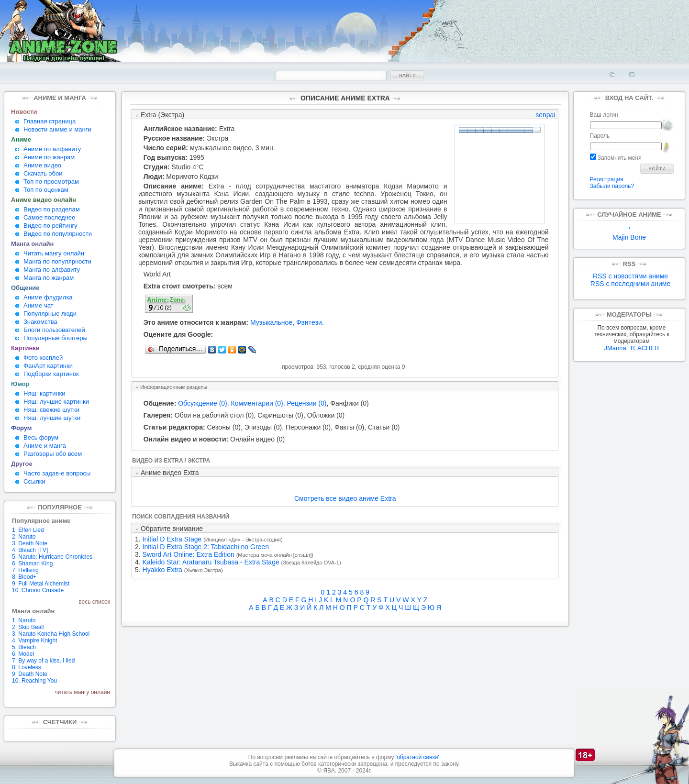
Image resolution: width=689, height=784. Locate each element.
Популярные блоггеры (56, 338)
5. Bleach (24, 647)
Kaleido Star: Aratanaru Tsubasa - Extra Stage (211, 562)
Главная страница (50, 121)
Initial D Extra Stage (172, 539)
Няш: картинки (44, 393)
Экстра (217, 138)
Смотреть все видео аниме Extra (345, 498)
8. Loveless (27, 667)
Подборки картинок (51, 374)
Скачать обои (43, 173)
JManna (615, 348)
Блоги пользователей (54, 330)
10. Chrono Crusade (38, 590)
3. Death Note (30, 543)
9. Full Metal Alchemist (41, 584)
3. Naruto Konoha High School (51, 634)
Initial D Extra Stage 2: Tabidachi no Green (206, 547)
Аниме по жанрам (49, 157)
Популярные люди (50, 314)
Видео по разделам (52, 209)
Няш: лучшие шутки (52, 418)
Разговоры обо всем (53, 454)
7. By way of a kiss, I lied (43, 661)
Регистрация (607, 179)
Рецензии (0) (307, 403)
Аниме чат (39, 305)
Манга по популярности (57, 261)
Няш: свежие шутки (51, 410)
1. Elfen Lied (28, 530)
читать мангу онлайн (83, 692)
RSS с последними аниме (630, 284)
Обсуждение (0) (203, 403)
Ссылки (34, 481)
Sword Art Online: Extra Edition (189, 554)
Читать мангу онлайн (54, 253)
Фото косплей (43, 358)
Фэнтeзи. (310, 322)
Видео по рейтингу (50, 226)
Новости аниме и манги (57, 129)
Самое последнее (49, 217)
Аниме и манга (45, 446)
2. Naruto (24, 537)
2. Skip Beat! (28, 627)
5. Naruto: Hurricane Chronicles (52, 557)
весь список (94, 602)
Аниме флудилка (48, 297)
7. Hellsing (25, 570)
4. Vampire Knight (35, 640)
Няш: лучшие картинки (56, 402)
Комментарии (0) (257, 403)
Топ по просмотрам (51, 182)
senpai (545, 115)
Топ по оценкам (46, 190)
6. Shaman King (32, 563)
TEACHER (644, 348)
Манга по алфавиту (52, 270)
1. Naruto (24, 620)
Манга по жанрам (49, 278)
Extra (227, 129)
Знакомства (40, 322)
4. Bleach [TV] (30, 550)
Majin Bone (629, 234)
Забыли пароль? (612, 186)
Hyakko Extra (162, 570)
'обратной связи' (417, 757)
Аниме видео (42, 165)
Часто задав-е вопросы (57, 473)
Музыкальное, (272, 322)
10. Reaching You (34, 681)
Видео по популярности (58, 234)
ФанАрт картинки (48, 366)
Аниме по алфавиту (52, 149)
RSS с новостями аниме (630, 276)
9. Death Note (30, 674)
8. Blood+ (24, 577)
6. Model (23, 654)
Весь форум (41, 437)
